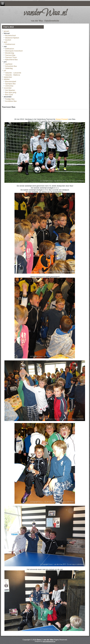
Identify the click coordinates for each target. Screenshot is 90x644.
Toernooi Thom (11, 57)
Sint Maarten (10, 90)
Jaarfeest (9, 64)
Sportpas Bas (10, 84)
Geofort (8, 40)
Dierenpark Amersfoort (14, 51)
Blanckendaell (11, 81)
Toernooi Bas (10, 55)
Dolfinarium (10, 49)
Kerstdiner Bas (11, 101)
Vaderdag (9, 68)
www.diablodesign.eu (49, 641)
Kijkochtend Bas (11, 60)
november (8, 88)
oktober (7, 79)
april (5, 42)
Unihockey (9, 86)
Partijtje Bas (10, 99)
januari (6, 31)
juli (5, 70)
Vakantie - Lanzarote (13, 73)
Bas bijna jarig (11, 92)
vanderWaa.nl (45, 13)
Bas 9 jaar (9, 95)
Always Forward (62, 119)
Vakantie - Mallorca (12, 75)
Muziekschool (10, 35)
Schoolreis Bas (11, 66)
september (8, 77)
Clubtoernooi (10, 44)
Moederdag (10, 53)
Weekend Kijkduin (12, 38)
